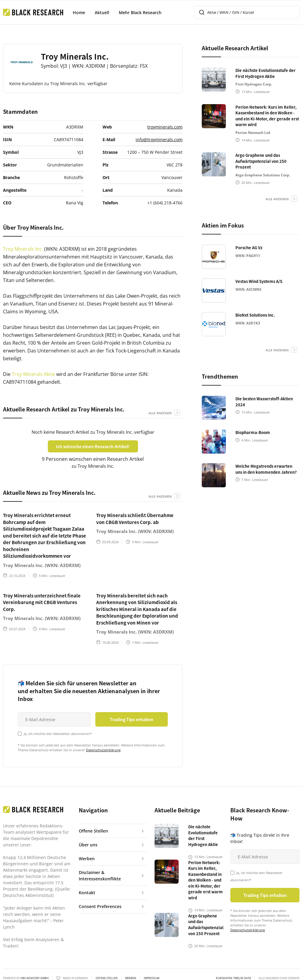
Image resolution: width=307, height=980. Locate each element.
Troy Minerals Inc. (24, 249)
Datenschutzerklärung (103, 750)
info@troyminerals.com (159, 140)
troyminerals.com (165, 127)
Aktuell (102, 12)
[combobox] (247, 12)
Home (79, 12)
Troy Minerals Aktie (34, 374)
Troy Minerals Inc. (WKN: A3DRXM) (42, 565)
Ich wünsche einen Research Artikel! (93, 446)
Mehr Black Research (140, 12)
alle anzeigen (160, 413)
